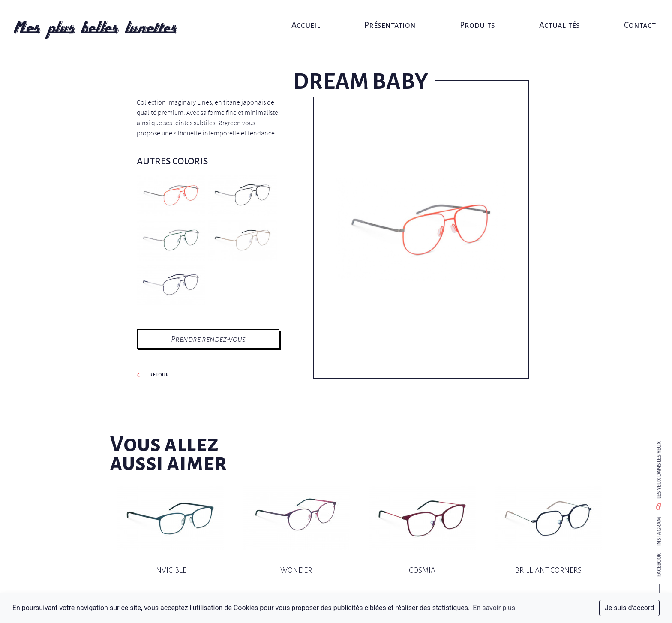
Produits (473, 16)
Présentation (389, 16)
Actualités (552, 16)
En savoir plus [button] (494, 608)
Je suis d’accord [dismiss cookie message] (629, 608)
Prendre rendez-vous (208, 339)
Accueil (308, 16)
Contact (629, 16)
